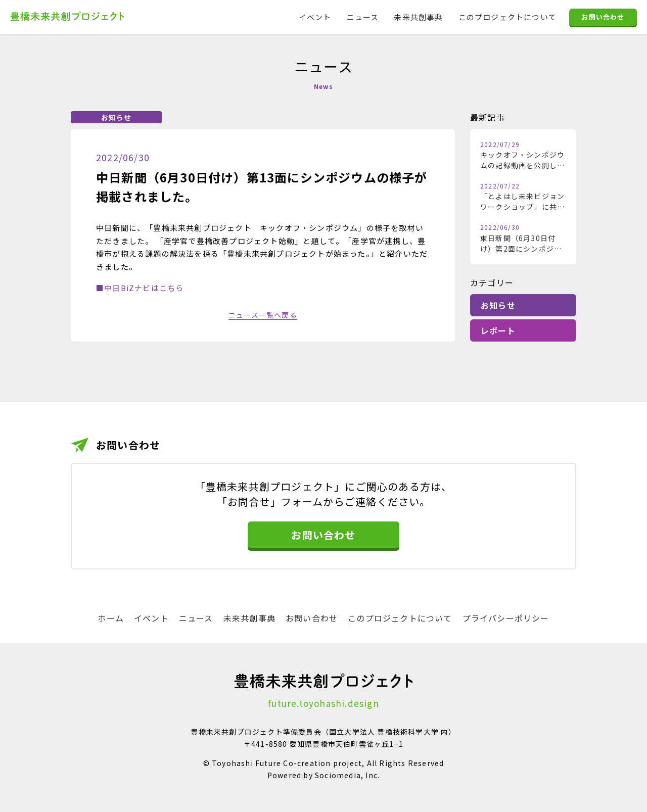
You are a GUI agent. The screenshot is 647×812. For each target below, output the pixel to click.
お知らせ (498, 305)
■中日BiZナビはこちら (140, 288)
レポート (498, 330)
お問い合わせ (603, 17)
